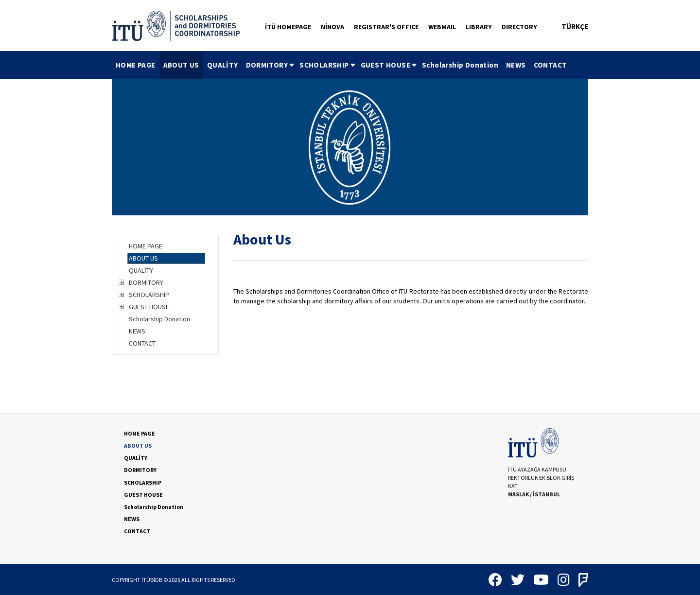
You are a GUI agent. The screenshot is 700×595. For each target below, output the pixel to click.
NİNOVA (332, 27)
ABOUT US (181, 65)
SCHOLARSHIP (328, 65)
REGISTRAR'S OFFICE (386, 27)
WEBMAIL (442, 27)
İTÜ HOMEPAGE (288, 27)
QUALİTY (223, 65)
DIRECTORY (519, 27)
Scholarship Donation (460, 65)
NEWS (516, 65)
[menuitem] (136, 65)
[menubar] (341, 65)
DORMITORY (271, 65)
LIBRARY (479, 27)
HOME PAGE (136, 65)
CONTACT (551, 65)
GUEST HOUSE (389, 65)
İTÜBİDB (152, 580)
